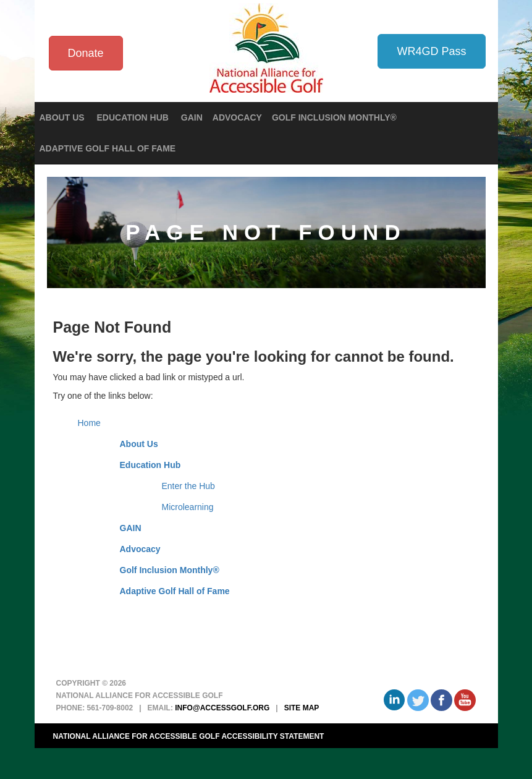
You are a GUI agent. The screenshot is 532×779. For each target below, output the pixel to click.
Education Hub (150, 465)
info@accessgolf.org (222, 708)
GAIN (192, 117)
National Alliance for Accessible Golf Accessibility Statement (189, 736)
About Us (139, 444)
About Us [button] (63, 117)
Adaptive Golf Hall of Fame (108, 148)
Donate (86, 53)
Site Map (302, 708)
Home (89, 423)
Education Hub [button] (134, 117)
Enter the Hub (188, 486)
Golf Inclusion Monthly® (334, 117)
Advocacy (237, 117)
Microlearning (188, 507)
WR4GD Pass (431, 51)
